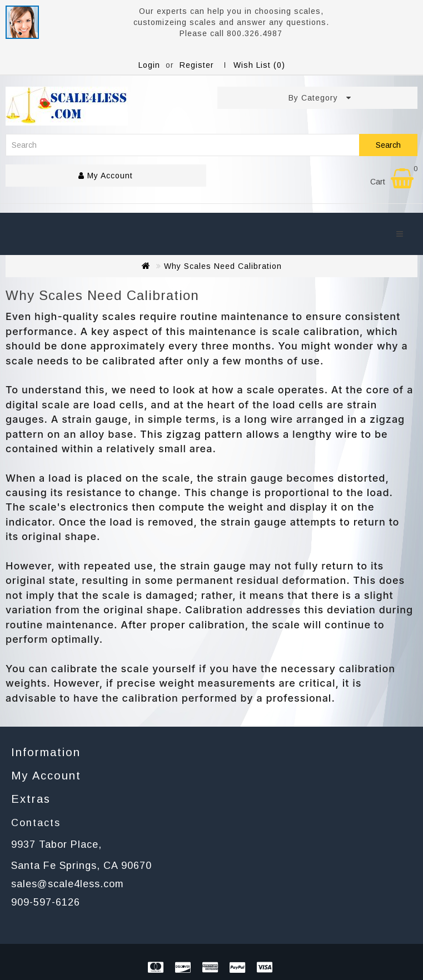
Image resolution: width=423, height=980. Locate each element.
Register (197, 65)
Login (149, 65)
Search (388, 145)
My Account (106, 176)
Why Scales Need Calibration (223, 266)
